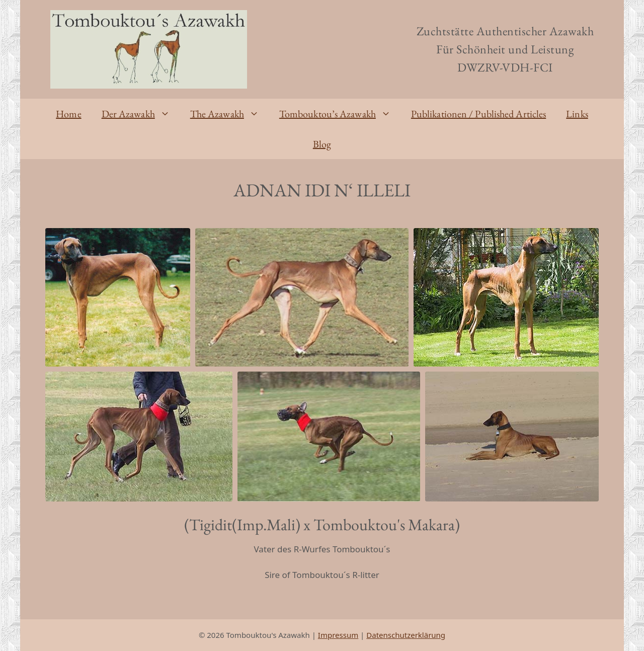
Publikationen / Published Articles (478, 114)
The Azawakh (230, 114)
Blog (322, 144)
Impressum (338, 635)
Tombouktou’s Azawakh (340, 114)
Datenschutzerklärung (406, 635)
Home (68, 114)
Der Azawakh (141, 114)
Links (577, 114)
